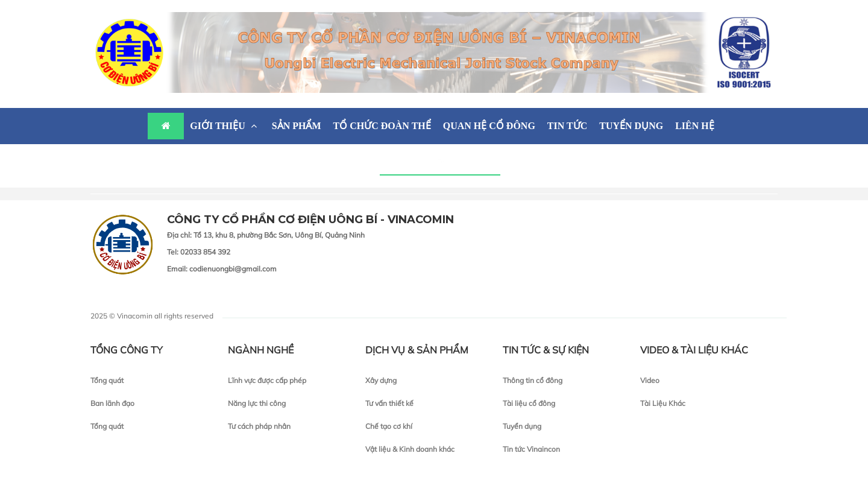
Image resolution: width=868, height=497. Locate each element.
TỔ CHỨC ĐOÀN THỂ (382, 126)
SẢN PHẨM (297, 126)
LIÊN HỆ (695, 126)
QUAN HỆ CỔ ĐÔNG (489, 126)
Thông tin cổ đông (533, 380)
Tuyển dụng (522, 426)
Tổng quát (107, 380)
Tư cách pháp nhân (259, 426)
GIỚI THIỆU (225, 126)
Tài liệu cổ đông (529, 403)
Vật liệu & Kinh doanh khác (410, 449)
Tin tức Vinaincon (531, 449)
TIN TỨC (567, 126)
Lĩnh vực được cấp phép (267, 380)
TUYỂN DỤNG (631, 126)
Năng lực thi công (257, 403)
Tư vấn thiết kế (389, 403)
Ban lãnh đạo (112, 403)
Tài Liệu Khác (663, 403)
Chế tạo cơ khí (389, 426)
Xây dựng (381, 380)
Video (650, 380)
